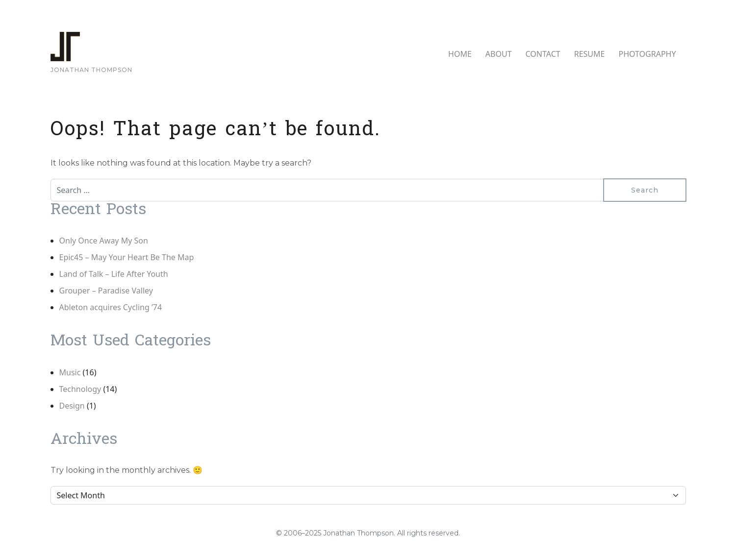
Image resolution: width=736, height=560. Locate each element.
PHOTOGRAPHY (647, 54)
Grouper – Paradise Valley (106, 291)
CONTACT (543, 54)
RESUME (590, 54)
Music (70, 372)
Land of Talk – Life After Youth (114, 274)
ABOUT (499, 54)
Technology (80, 389)
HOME (460, 54)
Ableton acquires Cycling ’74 (111, 307)
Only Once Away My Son (104, 241)
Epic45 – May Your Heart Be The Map (127, 257)
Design (72, 406)
